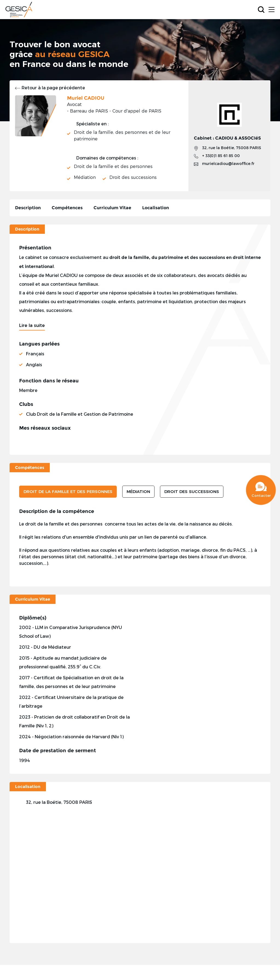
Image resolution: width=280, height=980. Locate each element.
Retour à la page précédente (50, 88)
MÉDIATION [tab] (138, 492)
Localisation (156, 208)
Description (28, 208)
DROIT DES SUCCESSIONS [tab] (192, 492)
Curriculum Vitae (112, 208)
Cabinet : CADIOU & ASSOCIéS (227, 138)
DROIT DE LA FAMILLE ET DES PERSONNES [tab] (68, 492)
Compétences (67, 208)
